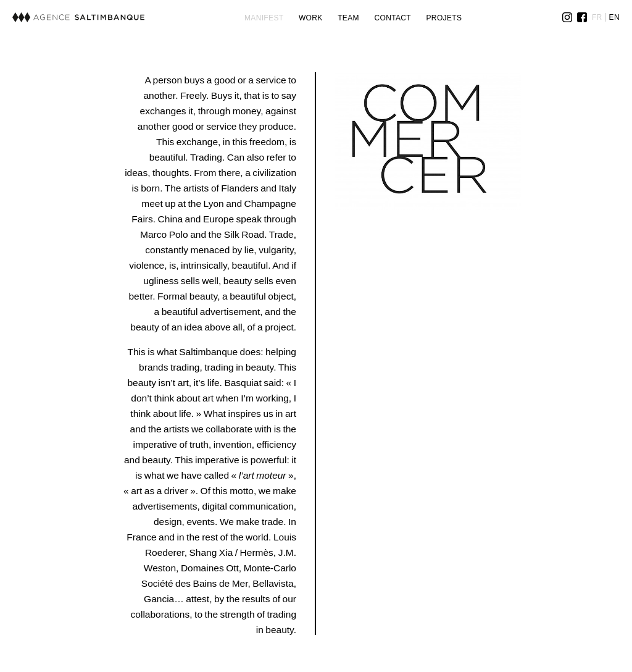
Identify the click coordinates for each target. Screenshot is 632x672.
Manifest (264, 18)
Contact (393, 18)
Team (348, 18)
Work (311, 18)
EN (614, 17)
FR (597, 17)
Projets (444, 18)
